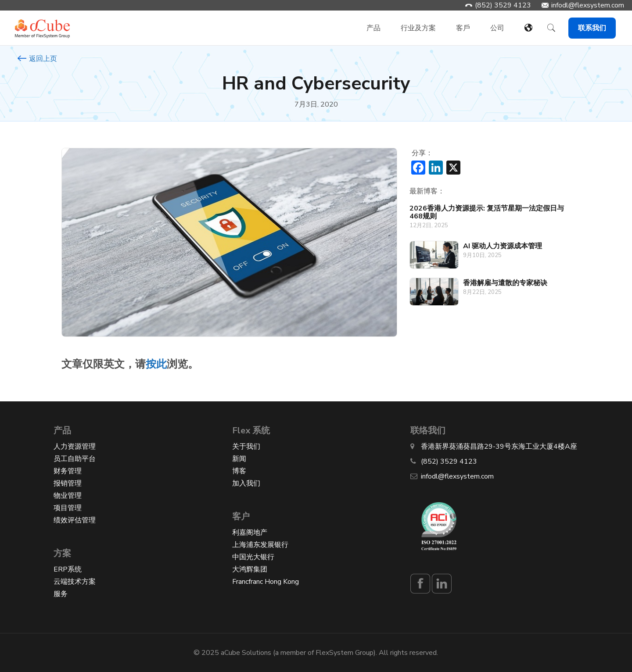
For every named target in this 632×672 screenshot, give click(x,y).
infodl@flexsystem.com (588, 5)
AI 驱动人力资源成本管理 (503, 246)
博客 (239, 471)
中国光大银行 (253, 557)
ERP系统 (68, 569)
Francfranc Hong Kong (266, 582)
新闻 (239, 459)
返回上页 (37, 59)
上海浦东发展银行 (260, 545)
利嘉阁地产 (250, 533)
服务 (61, 594)
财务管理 (68, 471)
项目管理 (68, 508)
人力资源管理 (75, 447)
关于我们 (246, 447)
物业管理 (68, 496)
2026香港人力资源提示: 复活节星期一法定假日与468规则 (487, 212)
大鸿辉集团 (250, 569)
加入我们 (246, 483)
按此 (156, 364)
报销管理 (68, 483)
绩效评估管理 (75, 520)
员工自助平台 (75, 459)
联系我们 (592, 28)
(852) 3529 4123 (503, 5)
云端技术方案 (75, 582)
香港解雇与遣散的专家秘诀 (505, 283)
